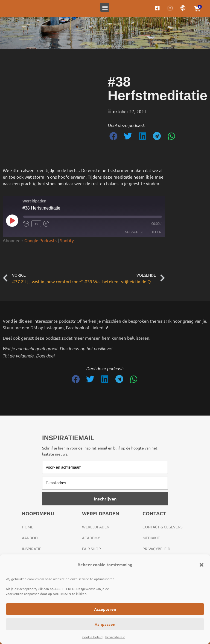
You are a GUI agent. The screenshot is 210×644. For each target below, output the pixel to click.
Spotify (67, 240)
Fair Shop (91, 549)
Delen (156, 232)
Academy (91, 538)
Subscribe (134, 232)
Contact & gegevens (162, 527)
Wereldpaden (96, 527)
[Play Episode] (12, 221)
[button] (202, 565)
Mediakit (151, 538)
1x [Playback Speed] (36, 224)
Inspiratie (32, 549)
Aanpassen (105, 624)
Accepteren (105, 609)
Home (27, 527)
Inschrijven (105, 499)
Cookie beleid (92, 637)
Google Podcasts (40, 240)
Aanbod (30, 538)
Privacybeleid (115, 637)
